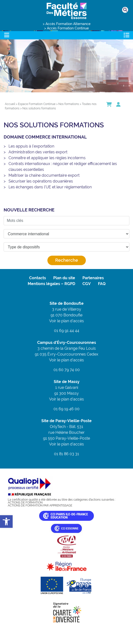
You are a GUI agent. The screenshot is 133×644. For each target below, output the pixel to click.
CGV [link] (87, 284)
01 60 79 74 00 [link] (67, 370)
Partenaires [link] (93, 278)
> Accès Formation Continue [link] (66, 28)
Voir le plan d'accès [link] (66, 321)
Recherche (67, 260)
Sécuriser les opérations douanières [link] (41, 181)
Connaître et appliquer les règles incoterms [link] (47, 158)
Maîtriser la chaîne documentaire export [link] (44, 175)
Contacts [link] (38, 278)
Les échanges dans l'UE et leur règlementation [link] (50, 187)
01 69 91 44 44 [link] (67, 331)
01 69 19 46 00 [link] (66, 409)
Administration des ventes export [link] (38, 152)
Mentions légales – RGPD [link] (51, 284)
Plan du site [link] (64, 278)
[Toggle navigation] (7, 35)
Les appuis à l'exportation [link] (31, 146)
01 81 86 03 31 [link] (66, 454)
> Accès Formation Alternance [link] (67, 24)
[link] (6, 522)
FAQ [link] (102, 284)
